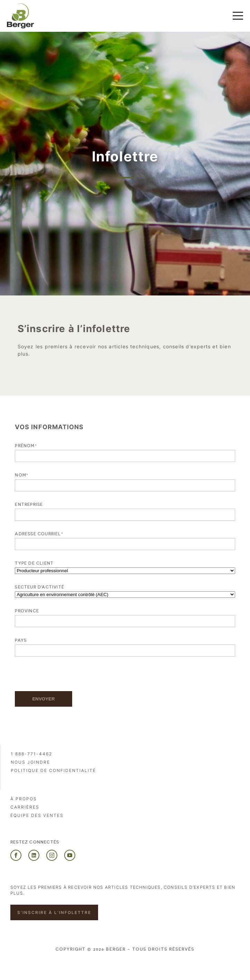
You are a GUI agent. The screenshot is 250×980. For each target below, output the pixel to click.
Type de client (34, 563)
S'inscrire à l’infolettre (54, 912)
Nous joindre (30, 762)
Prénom (26, 446)
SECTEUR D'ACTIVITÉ (40, 587)
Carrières (25, 807)
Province (27, 611)
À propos (24, 799)
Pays (21, 640)
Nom (22, 475)
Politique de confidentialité (53, 770)
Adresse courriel (39, 534)
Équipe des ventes (37, 815)
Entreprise (29, 505)
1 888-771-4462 (31, 754)
